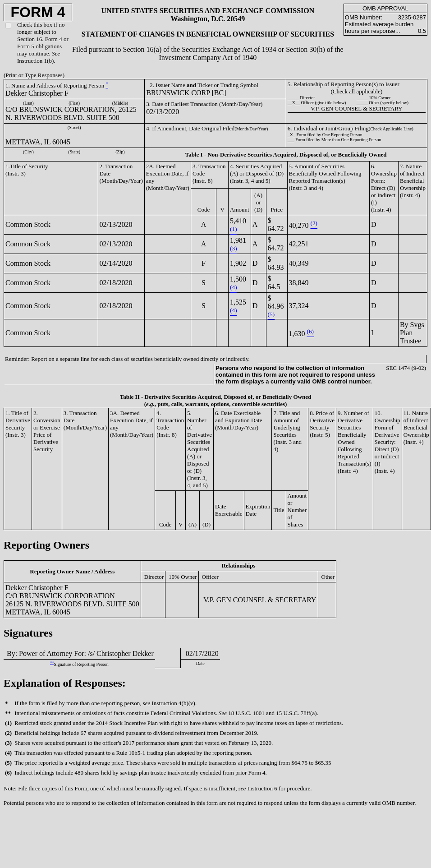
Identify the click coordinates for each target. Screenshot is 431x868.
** (52, 663)
